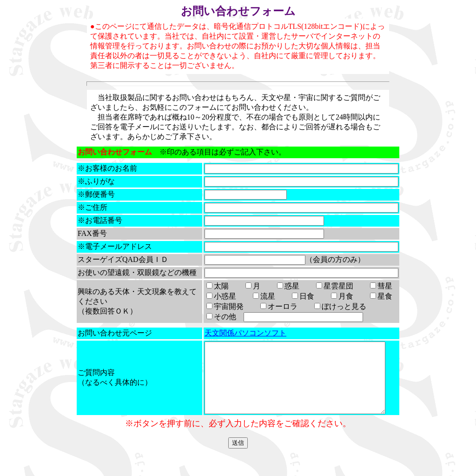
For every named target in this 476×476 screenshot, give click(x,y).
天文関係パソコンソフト (237, 343)
